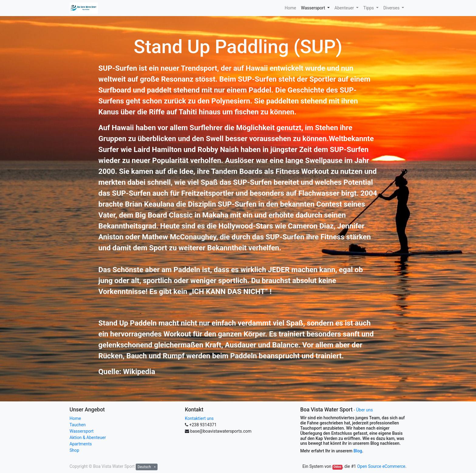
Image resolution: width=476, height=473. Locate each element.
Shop (74, 450)
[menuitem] (291, 8)
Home (75, 418)
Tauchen (78, 425)
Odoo (337, 467)
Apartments (81, 444)
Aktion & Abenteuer (88, 438)
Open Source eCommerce (381, 466)
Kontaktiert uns (199, 418)
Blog (358, 451)
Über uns (364, 410)
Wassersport (82, 431)
